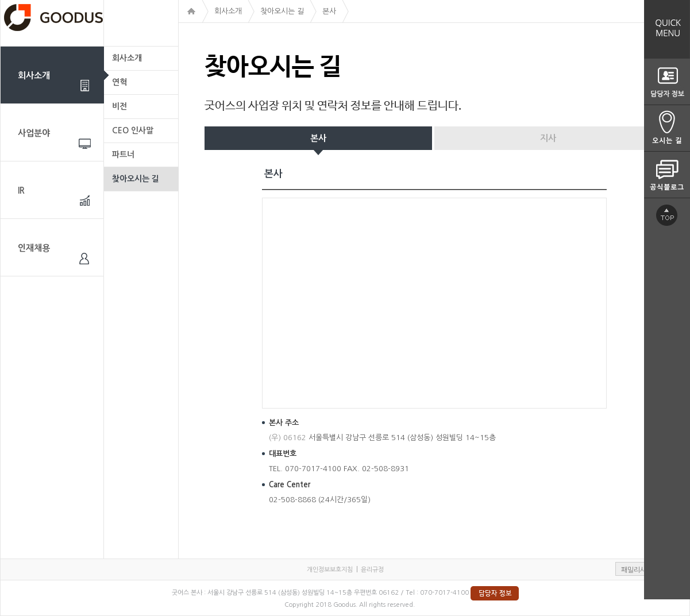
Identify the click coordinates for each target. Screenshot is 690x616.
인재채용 (34, 248)
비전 (120, 106)
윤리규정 (372, 570)
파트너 (123, 155)
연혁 (120, 82)
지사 (548, 138)
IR (21, 190)
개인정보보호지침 (330, 570)
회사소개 (34, 76)
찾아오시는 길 (136, 179)
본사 (318, 138)
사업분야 (34, 133)
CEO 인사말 (133, 130)
